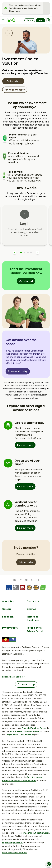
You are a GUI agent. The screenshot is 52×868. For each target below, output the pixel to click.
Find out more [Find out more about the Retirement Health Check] (25, 445)
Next (38, 252)
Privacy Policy (10, 628)
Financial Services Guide (34, 728)
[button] (48, 20)
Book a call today (18, 371)
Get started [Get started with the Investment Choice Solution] (13, 81)
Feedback (8, 617)
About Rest (9, 601)
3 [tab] (28, 252)
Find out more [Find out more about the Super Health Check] (25, 486)
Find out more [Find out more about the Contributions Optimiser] (25, 528)
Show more (15, 11)
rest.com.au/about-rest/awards (33, 833)
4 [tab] (31, 252)
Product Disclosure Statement (25, 731)
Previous (15, 252)
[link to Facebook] (15, 581)
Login (30, 20)
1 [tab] (21, 252)
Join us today (26, 562)
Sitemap (31, 609)
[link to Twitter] (32, 581)
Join (40, 20)
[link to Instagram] (21, 581)
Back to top (26, 684)
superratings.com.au (13, 843)
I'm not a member (15, 90)
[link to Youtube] (37, 581)
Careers (7, 609)
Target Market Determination (20, 735)
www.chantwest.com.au (14, 853)
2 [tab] (24, 252)
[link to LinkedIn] (26, 581)
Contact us (33, 601)
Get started (26, 281)
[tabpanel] (25, 225)
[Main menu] (4, 20)
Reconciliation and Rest (14, 677)
